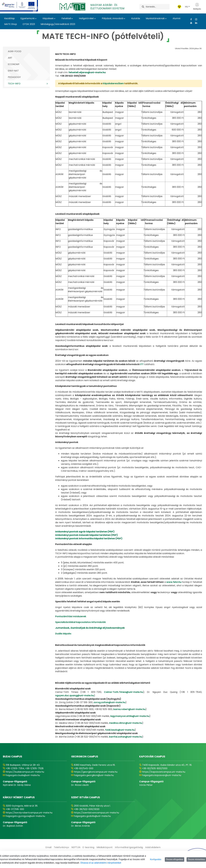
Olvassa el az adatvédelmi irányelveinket (101, 863)
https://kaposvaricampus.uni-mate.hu (164, 772)
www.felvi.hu (174, 582)
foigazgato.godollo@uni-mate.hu (92, 816)
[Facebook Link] (190, 19)
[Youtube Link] (190, 23)
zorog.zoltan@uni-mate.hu (110, 702)
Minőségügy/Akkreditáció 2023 (58, 24)
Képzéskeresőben (113, 83)
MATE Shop (11, 24)
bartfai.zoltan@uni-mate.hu (126, 737)
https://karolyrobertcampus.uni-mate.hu (29, 813)
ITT (142, 364)
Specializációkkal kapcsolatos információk (80, 622)
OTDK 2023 (29, 24)
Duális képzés (63, 634)
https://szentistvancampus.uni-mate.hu (96, 813)
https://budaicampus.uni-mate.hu (25, 772)
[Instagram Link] (195, 19)
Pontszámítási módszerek (71, 616)
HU (188, 7)
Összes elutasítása (196, 859)
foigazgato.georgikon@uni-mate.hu (94, 775)
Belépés (197, 7)
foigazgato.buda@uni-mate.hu (23, 775)
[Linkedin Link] (195, 23)
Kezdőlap (10, 18)
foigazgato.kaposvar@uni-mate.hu (162, 775)
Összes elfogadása (175, 859)
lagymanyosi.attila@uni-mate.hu (130, 716)
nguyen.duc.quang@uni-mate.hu (75, 695)
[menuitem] (48, 847)
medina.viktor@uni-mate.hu (126, 723)
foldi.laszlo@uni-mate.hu (120, 730)
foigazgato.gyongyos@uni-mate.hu (25, 816)
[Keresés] (158, 7)
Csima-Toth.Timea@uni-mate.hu (124, 692)
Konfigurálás (156, 859)
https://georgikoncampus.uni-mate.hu (96, 772)
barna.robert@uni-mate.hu (129, 709)
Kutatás (136, 18)
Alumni (176, 18)
